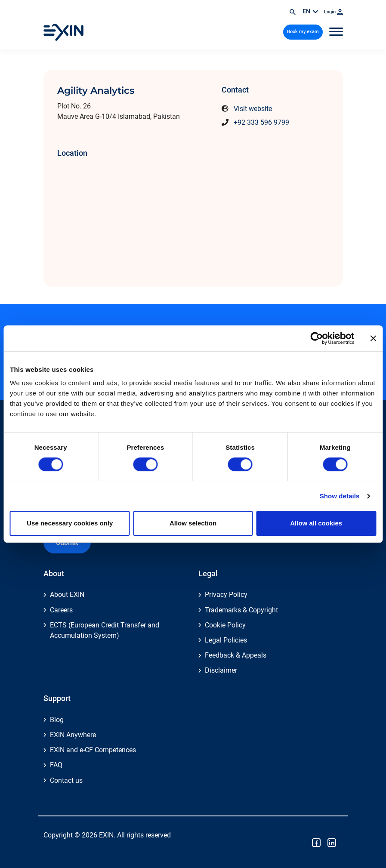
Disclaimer (221, 670)
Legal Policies (226, 640)
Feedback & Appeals (236, 655)
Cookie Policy (225, 625)
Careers (61, 610)
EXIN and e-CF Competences (93, 750)
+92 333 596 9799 (261, 122)
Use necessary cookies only (70, 523)
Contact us (66, 780)
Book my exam (303, 32)
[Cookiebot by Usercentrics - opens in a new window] (317, 338)
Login (334, 12)
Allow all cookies (316, 523)
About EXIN (67, 595)
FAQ (56, 765)
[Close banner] (373, 338)
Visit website (253, 109)
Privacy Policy (226, 595)
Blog (57, 720)
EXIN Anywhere (73, 735)
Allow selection (193, 523)
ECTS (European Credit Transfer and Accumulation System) (105, 630)
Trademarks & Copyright (241, 610)
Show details (340, 496)
